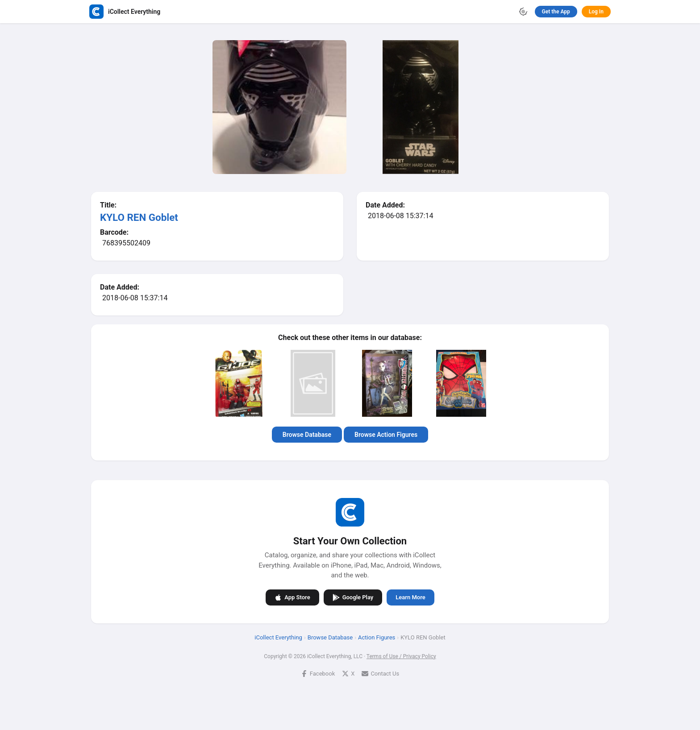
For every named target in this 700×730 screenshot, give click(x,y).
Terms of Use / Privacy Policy (401, 656)
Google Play (353, 597)
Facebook (318, 673)
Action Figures (377, 637)
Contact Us (380, 673)
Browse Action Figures (386, 435)
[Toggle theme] (523, 12)
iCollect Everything (278, 637)
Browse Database (307, 435)
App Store (292, 597)
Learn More (410, 597)
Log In (596, 12)
